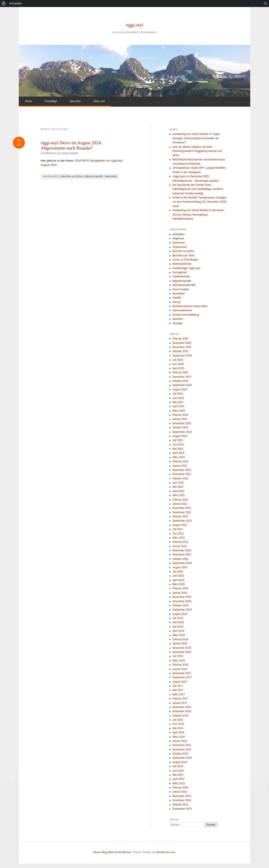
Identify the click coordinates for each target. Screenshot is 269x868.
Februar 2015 (180, 788)
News (28, 101)
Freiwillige (51, 101)
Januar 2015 (180, 792)
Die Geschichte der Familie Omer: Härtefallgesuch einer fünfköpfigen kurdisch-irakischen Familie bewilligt (198, 189)
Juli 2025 (178, 360)
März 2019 (179, 635)
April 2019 (178, 631)
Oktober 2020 (180, 559)
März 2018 (179, 661)
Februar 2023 (180, 461)
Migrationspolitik (94, 176)
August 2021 (180, 525)
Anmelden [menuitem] (16, 3)
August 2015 (180, 762)
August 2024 (180, 390)
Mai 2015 (178, 775)
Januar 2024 (180, 419)
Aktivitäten (178, 234)
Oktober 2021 (180, 517)
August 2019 (180, 614)
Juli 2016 (178, 720)
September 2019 (182, 610)
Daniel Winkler (70, 153)
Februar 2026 (180, 339)
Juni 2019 (178, 622)
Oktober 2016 (180, 716)
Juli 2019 (178, 618)
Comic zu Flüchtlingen (185, 260)
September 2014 (182, 809)
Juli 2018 (178, 656)
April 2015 (178, 779)
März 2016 (179, 737)
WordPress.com (166, 852)
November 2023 (182, 423)
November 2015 (182, 750)
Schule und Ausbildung (186, 315)
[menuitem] (4, 3)
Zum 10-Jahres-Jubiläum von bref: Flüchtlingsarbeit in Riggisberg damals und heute (197, 151)
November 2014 (182, 800)
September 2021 (182, 521)
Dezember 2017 (182, 673)
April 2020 (178, 580)
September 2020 (182, 563)
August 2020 (180, 567)
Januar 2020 (180, 593)
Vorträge (177, 323)
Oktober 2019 (180, 605)
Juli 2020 (178, 572)
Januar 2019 (180, 644)
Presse (177, 302)
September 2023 (182, 432)
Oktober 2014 (180, 805)
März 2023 (179, 457)
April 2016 (178, 732)
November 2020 (182, 555)
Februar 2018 (180, 665)
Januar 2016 (180, 741)
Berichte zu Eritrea (72, 176)
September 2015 (182, 758)
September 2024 (182, 385)
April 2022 (178, 491)
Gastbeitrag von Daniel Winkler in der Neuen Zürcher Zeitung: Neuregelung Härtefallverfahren (198, 215)
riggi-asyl (134, 25)
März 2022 (179, 495)
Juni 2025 (178, 364)
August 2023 (180, 436)
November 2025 (182, 347)
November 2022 (182, 474)
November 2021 (182, 512)
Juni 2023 (178, 445)
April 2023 (178, 453)
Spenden (75, 101)
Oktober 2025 (180, 351)
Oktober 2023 (180, 428)
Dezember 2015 (182, 745)
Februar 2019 (180, 639)
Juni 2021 (178, 534)
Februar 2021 (180, 542)
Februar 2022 (180, 500)
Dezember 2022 (182, 470)
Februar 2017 (180, 699)
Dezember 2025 (182, 343)
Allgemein (178, 238)
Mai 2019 (178, 627)
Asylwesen (179, 243)
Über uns (99, 101)
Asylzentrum (180, 247)
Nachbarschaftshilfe (184, 285)
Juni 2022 (178, 483)
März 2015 (179, 783)
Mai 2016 (178, 728)
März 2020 (179, 584)
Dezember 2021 (182, 508)
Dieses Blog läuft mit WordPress (112, 852)
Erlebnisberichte (182, 264)
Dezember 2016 (182, 707)
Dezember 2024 (182, 377)
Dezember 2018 (182, 648)
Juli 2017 (178, 686)
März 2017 (179, 694)
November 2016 (182, 711)
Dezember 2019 (182, 597)
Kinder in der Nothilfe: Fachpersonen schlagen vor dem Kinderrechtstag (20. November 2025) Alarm (199, 202)
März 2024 (179, 411)
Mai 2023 (178, 449)
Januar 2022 (180, 504)
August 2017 (180, 682)
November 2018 (182, 652)
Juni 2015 (178, 771)
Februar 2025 (180, 372)
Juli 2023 (178, 440)
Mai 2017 (178, 690)
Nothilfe (177, 298)
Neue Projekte (181, 289)
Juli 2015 (178, 766)
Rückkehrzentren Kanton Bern (190, 306)
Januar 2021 (180, 546)
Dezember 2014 (182, 796)
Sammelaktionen (182, 310)
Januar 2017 (180, 703)
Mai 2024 (178, 402)
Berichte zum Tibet (183, 256)
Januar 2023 (180, 466)
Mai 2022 (178, 487)
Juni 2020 (178, 576)
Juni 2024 (178, 398)
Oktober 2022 (180, 478)
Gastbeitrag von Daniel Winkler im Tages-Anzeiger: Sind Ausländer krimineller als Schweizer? (197, 138)
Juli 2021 (178, 529)
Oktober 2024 (180, 381)
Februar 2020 (180, 588)
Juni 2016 (178, 724)
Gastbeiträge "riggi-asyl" (187, 268)
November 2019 (182, 601)
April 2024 (178, 406)
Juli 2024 (178, 394)
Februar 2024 (180, 415)
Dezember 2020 (182, 550)
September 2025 (182, 356)
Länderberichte (181, 277)
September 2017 (182, 677)
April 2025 (178, 368)
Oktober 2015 (180, 754)
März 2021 (179, 538)
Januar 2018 (180, 669)
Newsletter (111, 176)
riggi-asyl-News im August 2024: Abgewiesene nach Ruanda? (72, 145)
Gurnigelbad (180, 272)
